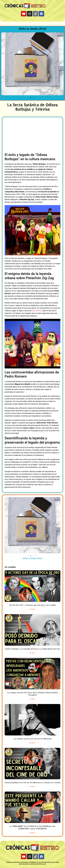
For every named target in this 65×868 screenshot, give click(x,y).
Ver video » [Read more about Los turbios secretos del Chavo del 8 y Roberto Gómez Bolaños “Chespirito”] (33, 699)
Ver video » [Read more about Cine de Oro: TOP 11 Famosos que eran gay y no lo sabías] (33, 609)
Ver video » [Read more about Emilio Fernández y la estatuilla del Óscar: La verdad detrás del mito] (33, 653)
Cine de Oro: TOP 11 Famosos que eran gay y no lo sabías (32, 605)
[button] (4, 64)
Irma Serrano (37, 311)
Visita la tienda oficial (33, 29)
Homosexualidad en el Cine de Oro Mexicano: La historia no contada (33, 783)
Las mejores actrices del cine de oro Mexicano (33, 739)
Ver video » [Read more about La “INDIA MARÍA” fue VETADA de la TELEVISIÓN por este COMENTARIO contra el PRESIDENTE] (33, 833)
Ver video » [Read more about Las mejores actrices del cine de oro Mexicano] (33, 743)
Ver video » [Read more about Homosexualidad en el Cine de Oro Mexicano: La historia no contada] (33, 787)
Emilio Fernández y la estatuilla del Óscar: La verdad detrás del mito (33, 649)
